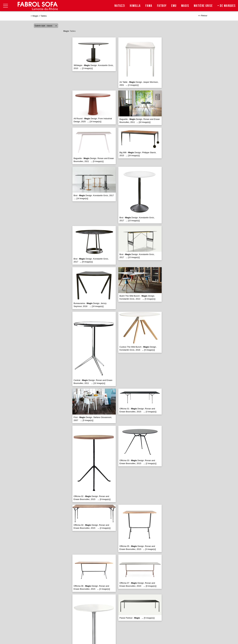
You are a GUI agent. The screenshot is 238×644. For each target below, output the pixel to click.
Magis (185, 6)
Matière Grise (203, 6)
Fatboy (162, 6)
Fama (149, 6)
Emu (174, 6)
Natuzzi (120, 6)
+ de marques (227, 6)
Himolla (135, 6)
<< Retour (203, 16)
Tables (44, 16)
